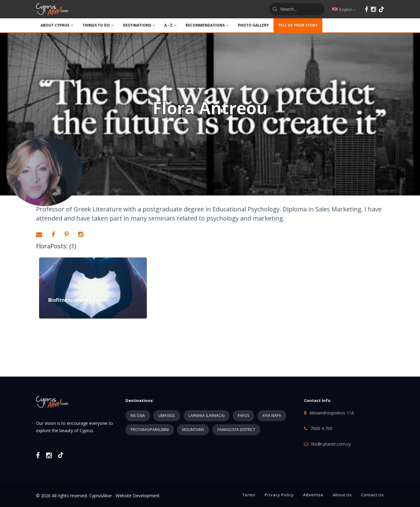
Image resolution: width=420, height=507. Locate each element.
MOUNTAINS (193, 430)
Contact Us (373, 495)
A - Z (170, 25)
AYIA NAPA (272, 416)
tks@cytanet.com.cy (331, 444)
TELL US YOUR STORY (298, 25)
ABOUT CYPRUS (57, 25)
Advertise (313, 495)
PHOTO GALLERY (253, 25)
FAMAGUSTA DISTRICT (236, 430)
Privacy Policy (279, 495)
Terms (249, 495)
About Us (342, 495)
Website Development (138, 496)
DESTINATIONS (139, 25)
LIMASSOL (167, 416)
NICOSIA (138, 416)
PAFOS (243, 416)
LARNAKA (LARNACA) (206, 416)
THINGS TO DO (98, 25)
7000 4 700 (321, 428)
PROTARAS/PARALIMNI (150, 430)
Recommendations (207, 25)
